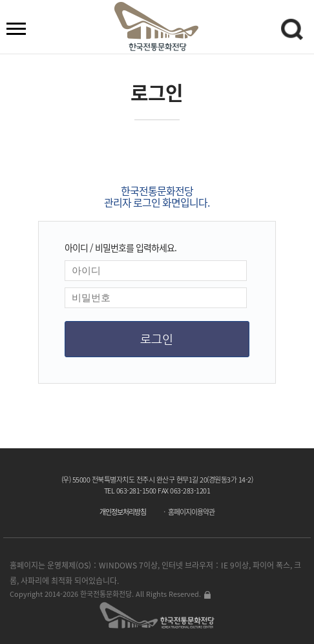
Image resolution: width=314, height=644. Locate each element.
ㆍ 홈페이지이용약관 (188, 512)
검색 (294, 32)
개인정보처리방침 (123, 512)
